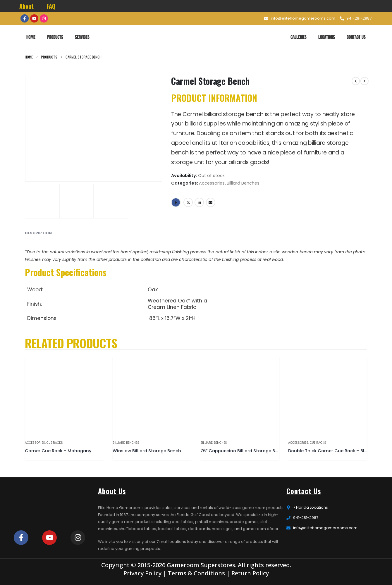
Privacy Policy (142, 573)
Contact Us (356, 37)
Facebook (176, 202)
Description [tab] (38, 233)
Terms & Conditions (196, 573)
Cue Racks (55, 443)
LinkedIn (199, 202)
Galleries (299, 37)
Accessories (212, 183)
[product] (64, 396)
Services (82, 37)
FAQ (51, 6)
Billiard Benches (243, 183)
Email (211, 202)
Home (31, 37)
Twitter (188, 202)
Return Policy (250, 573)
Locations (327, 37)
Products (55, 37)
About (26, 6)
